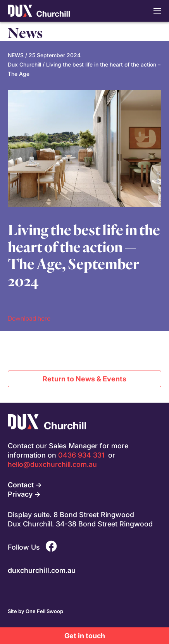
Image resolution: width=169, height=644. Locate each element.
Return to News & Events (84, 379)
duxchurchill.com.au (42, 570)
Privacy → (24, 494)
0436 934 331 (81, 455)
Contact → (25, 485)
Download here (29, 318)
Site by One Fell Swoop (35, 611)
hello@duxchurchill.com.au (52, 464)
